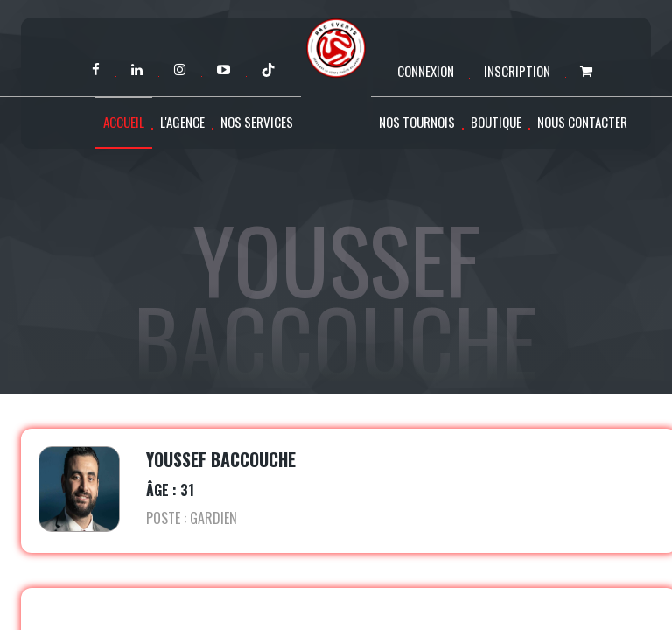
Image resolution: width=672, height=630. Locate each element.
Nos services (257, 122)
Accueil (124, 122)
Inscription (517, 71)
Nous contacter (582, 122)
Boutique (496, 122)
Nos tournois (417, 122)
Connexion (426, 71)
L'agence (182, 122)
